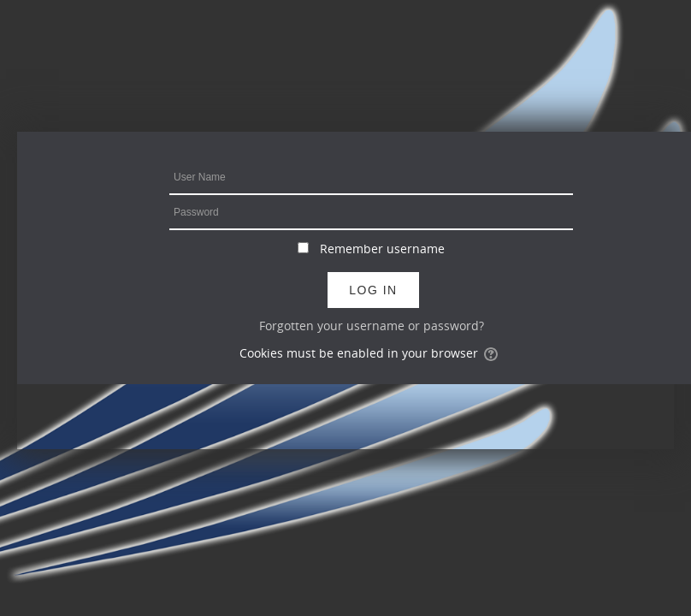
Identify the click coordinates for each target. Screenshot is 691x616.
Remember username (382, 249)
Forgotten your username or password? (372, 326)
